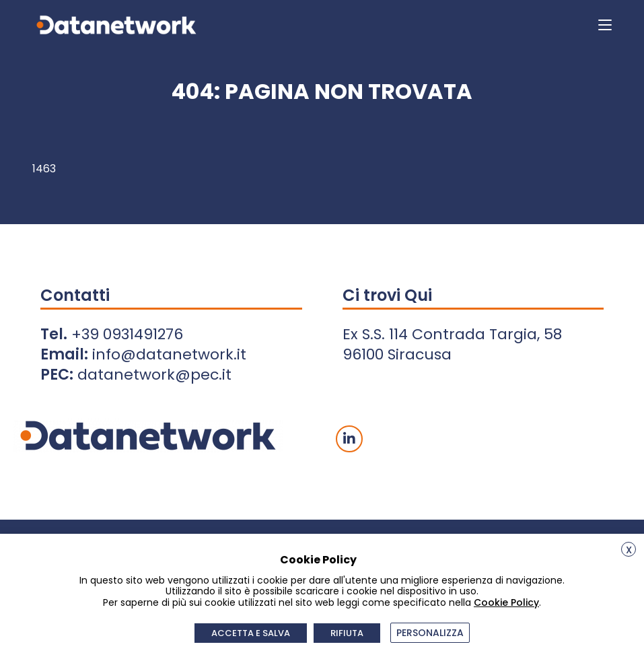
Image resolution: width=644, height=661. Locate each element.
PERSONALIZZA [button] (430, 633)
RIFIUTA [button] (347, 633)
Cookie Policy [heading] (318, 560)
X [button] (629, 550)
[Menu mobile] (605, 25)
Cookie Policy (506, 602)
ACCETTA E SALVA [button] (251, 633)
